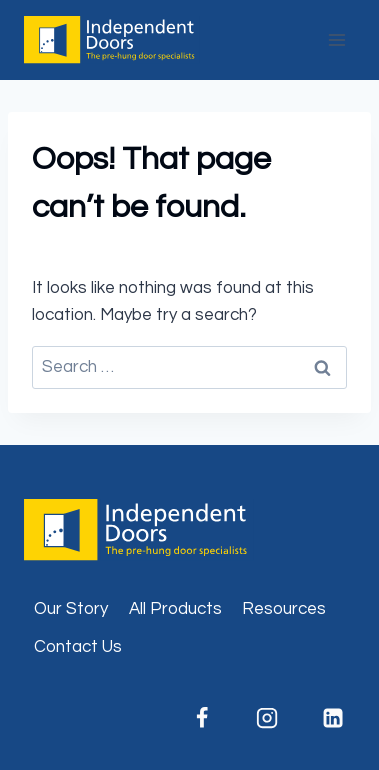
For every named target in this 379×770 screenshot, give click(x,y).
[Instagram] (267, 718)
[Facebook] (202, 718)
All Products (175, 609)
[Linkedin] (333, 718)
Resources (284, 609)
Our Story (71, 609)
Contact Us (78, 647)
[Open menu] (336, 39)
